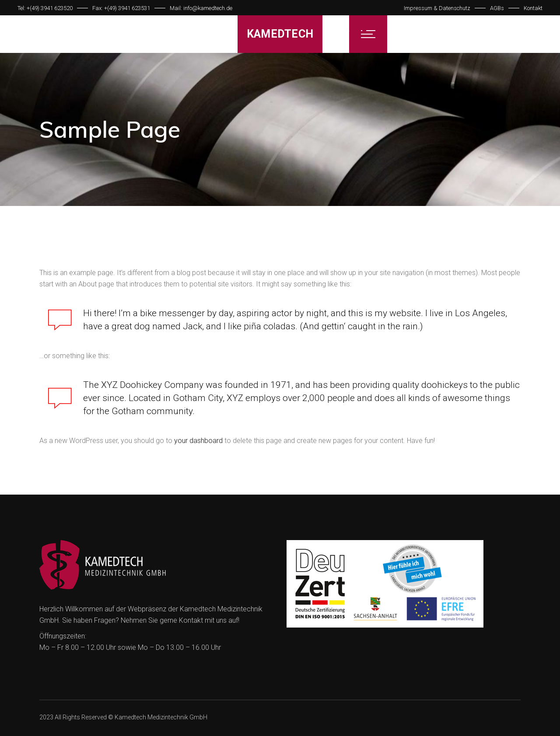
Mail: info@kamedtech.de (201, 8)
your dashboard (198, 441)
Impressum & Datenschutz (437, 8)
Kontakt (533, 8)
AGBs (497, 8)
